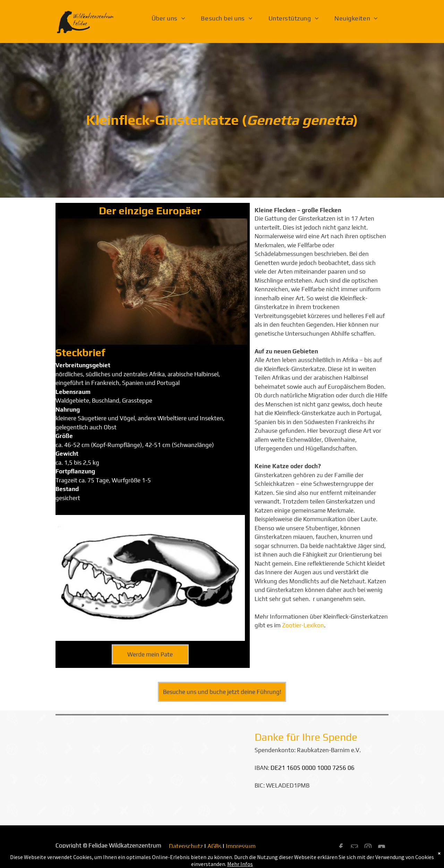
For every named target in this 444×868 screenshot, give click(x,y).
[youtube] (382, 848)
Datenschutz (186, 846)
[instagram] (368, 848)
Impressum (241, 846)
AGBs (214, 846)
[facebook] (341, 848)
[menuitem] (171, 18)
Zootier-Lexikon (303, 625)
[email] (355, 848)
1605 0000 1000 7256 (316, 768)
